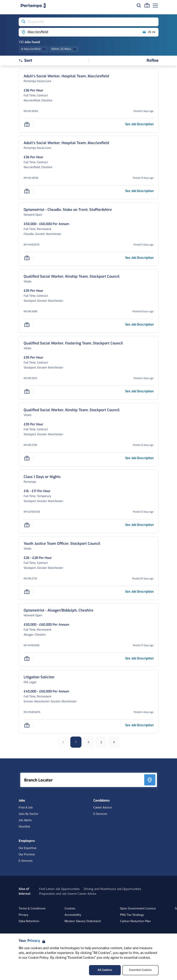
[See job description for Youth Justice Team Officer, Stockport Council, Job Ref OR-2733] (139, 592)
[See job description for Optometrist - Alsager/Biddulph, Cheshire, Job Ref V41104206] (139, 658)
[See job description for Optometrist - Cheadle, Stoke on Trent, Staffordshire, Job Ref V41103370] (139, 258)
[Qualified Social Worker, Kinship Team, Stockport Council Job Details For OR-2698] (72, 277)
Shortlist (24, 827)
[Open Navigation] (155, 6)
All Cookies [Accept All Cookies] (105, 970)
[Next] (114, 742)
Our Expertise (28, 848)
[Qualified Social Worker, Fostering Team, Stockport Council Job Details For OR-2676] (73, 343)
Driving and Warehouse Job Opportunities (113, 889)
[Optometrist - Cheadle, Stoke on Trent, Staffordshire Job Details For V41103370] (68, 210)
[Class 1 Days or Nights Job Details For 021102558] (42, 477)
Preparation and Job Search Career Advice (68, 894)
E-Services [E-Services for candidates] (100, 814)
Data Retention (29, 921)
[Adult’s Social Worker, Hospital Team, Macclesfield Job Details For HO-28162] (66, 76)
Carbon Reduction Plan (135, 921)
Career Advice (103, 808)
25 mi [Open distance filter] (149, 32)
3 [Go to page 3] (101, 742)
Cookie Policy (38, 958)
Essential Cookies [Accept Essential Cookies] (140, 970)
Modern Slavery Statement (83, 921)
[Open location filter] (79, 32)
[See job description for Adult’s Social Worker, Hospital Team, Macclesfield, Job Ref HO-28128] (139, 191)
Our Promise (27, 855)
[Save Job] (27, 124)
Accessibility (73, 915)
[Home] (33, 6)
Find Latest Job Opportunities (59, 889)
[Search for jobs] (139, 5)
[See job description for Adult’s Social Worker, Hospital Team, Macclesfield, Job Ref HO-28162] (139, 124)
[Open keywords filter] (89, 22)
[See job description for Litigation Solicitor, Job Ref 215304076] (139, 725)
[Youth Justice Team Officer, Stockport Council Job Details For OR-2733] (62, 544)
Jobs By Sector (29, 814)
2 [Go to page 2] (88, 742)
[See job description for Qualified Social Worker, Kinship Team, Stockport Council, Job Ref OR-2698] (139, 324)
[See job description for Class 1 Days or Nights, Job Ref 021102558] (139, 525)
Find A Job (26, 808)
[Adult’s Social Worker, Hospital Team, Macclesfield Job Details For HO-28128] (66, 143)
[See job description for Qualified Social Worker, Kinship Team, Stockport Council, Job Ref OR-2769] (139, 458)
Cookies (70, 909)
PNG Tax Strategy (132, 915)
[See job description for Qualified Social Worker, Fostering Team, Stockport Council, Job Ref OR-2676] (139, 391)
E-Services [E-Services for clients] (26, 861)
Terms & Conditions (32, 909)
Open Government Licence (138, 909)
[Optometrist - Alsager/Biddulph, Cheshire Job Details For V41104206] (59, 610)
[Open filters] (153, 61)
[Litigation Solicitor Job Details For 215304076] (39, 677)
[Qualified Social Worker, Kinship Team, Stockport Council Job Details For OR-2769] (72, 410)
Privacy (24, 915)
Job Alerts (25, 820)
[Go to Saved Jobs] (147, 5)
